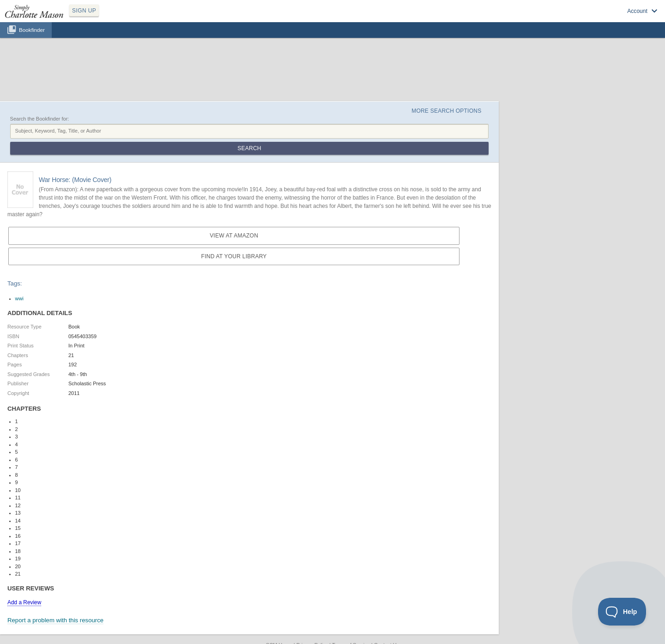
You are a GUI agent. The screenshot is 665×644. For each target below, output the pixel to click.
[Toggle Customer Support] (622, 612)
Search (249, 148)
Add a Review (24, 602)
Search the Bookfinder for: (40, 119)
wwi (19, 298)
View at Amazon (234, 236)
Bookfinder (32, 30)
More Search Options (446, 111)
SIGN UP (84, 11)
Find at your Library (234, 256)
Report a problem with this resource (55, 620)
